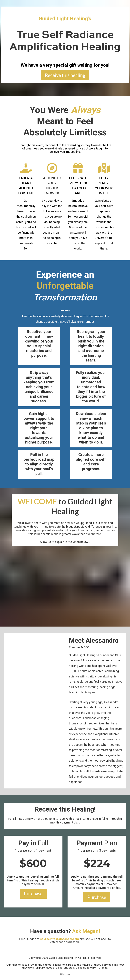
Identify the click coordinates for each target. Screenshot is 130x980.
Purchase (33, 894)
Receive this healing (65, 75)
